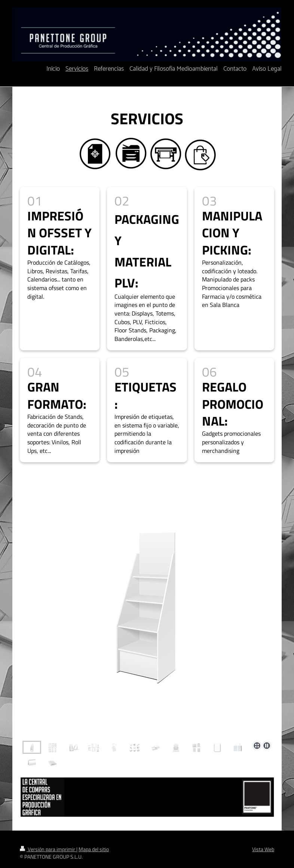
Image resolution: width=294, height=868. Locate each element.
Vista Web (263, 849)
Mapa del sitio (94, 849)
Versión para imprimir (48, 849)
